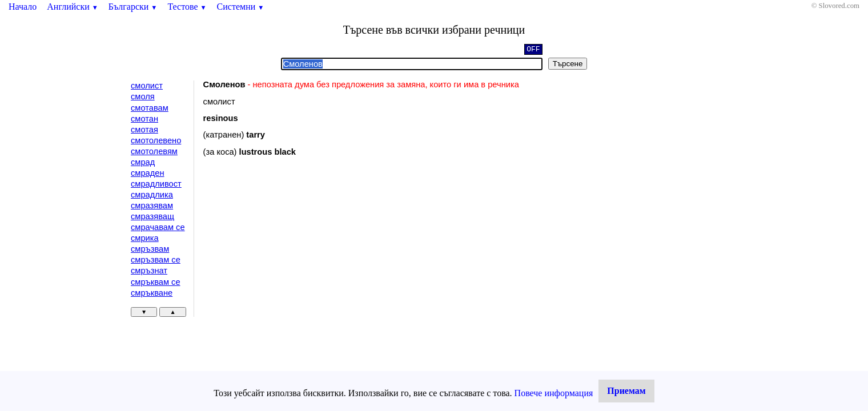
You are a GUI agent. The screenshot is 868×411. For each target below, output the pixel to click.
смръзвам (150, 249)
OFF (533, 50)
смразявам (152, 205)
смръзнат (149, 271)
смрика (145, 238)
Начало (23, 7)
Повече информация (554, 393)
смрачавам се (158, 227)
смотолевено (156, 140)
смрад (143, 162)
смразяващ (152, 216)
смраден (148, 173)
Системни (241, 7)
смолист (147, 86)
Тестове (187, 7)
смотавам (150, 108)
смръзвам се (156, 260)
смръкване (152, 293)
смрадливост (156, 184)
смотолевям (154, 151)
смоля (143, 96)
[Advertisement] (300, 259)
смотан (144, 119)
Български (133, 7)
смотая (144, 130)
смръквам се (156, 282)
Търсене (568, 64)
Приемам (626, 391)
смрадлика (152, 195)
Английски (73, 7)
